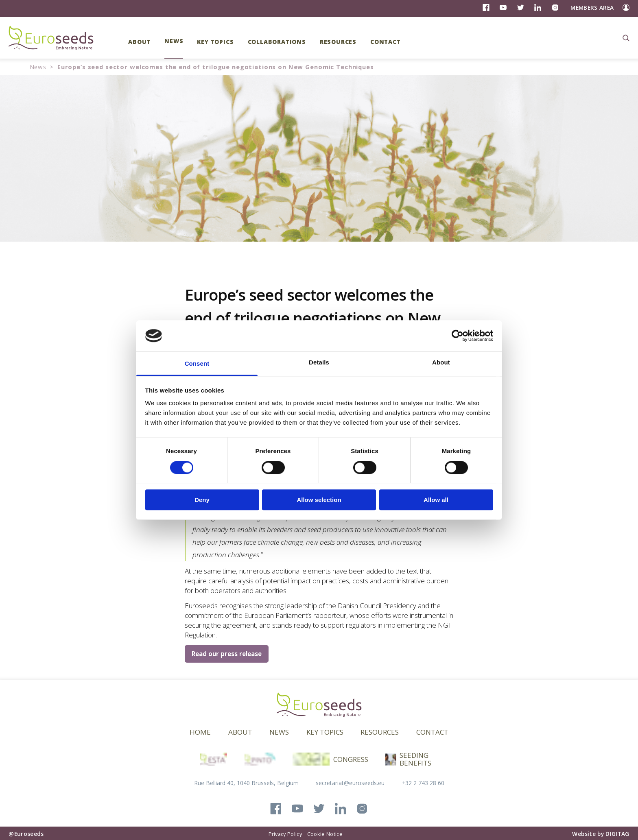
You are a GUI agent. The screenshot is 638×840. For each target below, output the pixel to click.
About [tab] (441, 363)
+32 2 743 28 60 (423, 783)
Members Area (592, 8)
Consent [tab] (197, 364)
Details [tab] (319, 363)
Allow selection (319, 500)
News (38, 67)
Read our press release (227, 654)
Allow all (436, 500)
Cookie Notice (325, 834)
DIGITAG (617, 834)
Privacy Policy (285, 834)
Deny (202, 500)
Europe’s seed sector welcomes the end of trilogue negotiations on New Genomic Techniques (216, 67)
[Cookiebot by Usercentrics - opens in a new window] (458, 336)
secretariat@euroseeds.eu (350, 783)
